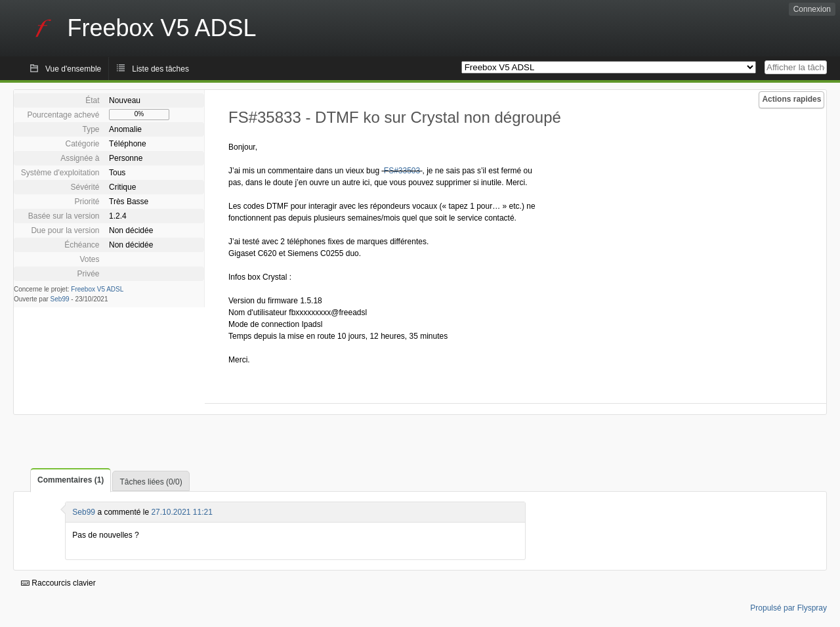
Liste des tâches (160, 69)
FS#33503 (402, 171)
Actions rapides (791, 99)
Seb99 (60, 299)
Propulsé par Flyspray (788, 608)
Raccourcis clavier (58, 583)
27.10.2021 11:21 (181, 512)
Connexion (812, 9)
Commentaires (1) (71, 480)
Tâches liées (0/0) (151, 482)
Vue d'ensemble (73, 69)
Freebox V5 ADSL (97, 289)
